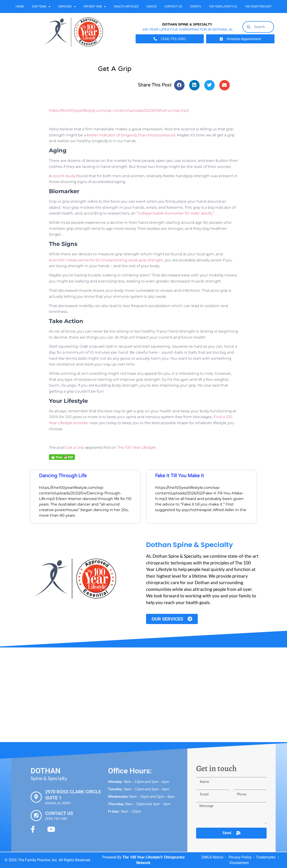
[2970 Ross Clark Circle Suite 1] (36, 797)
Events (196, 6)
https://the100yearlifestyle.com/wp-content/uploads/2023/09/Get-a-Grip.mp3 (119, 111)
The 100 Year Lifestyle (136, 447)
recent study (64, 176)
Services (67, 7)
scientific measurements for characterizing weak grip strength (106, 260)
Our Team (41, 7)
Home (20, 6)
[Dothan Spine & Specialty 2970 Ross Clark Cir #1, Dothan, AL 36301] (143, 695)
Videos (151, 6)
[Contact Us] (36, 816)
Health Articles (126, 6)
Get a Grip (75, 447)
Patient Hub (95, 7)
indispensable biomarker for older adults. (175, 213)
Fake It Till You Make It (180, 476)
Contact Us (173, 6)
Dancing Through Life (63, 476)
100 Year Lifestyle (223, 6)
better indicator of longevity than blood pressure (131, 135)
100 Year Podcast (258, 6)
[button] (179, 85)
